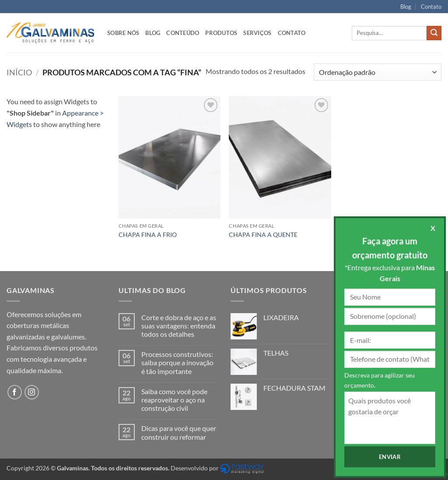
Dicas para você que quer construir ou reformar (179, 432)
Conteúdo (183, 33)
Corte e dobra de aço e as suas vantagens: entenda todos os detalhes (179, 326)
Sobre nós (123, 33)
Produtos (221, 33)
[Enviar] (434, 33)
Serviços (257, 33)
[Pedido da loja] (378, 72)
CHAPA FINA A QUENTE (263, 235)
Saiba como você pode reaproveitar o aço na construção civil (174, 400)
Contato (431, 7)
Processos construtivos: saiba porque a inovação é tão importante (177, 362)
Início (19, 72)
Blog (406, 7)
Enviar (390, 457)
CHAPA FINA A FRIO (148, 235)
